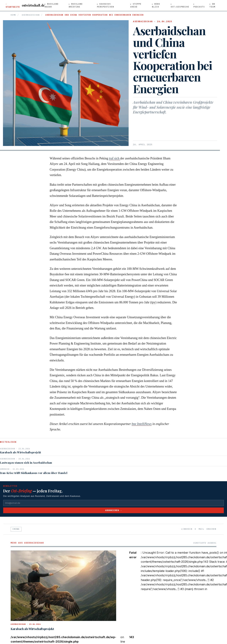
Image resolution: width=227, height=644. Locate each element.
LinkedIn (187, 529)
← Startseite (13, 5)
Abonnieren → (113, 510)
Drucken (211, 529)
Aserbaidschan (31, 15)
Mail (201, 529)
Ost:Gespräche (180, 7)
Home (13, 15)
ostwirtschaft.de (33, 5)
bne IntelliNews (142, 424)
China (16, 529)
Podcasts (199, 7)
